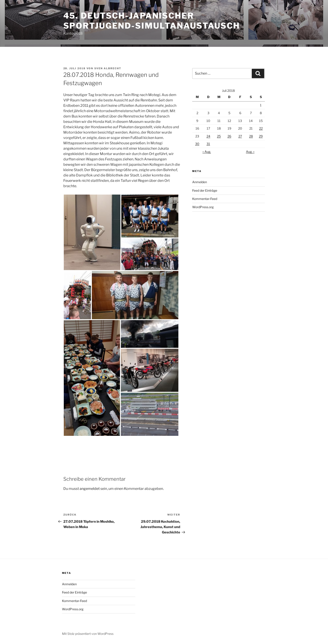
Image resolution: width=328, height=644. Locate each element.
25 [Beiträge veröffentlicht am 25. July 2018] (219, 136)
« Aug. (207, 152)
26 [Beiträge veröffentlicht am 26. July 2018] (229, 136)
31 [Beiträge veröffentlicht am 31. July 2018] (208, 144)
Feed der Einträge (205, 190)
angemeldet (90, 489)
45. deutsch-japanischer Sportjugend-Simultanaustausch (152, 21)
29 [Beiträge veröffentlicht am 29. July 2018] (261, 136)
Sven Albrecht (108, 68)
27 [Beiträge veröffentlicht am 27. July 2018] (240, 136)
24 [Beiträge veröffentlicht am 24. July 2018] (208, 136)
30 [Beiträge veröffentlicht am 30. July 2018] (197, 144)
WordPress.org (203, 207)
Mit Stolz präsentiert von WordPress (88, 634)
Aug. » (250, 152)
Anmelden (200, 182)
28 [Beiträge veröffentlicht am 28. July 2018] (251, 136)
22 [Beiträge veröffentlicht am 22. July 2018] (261, 128)
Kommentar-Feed (205, 199)
